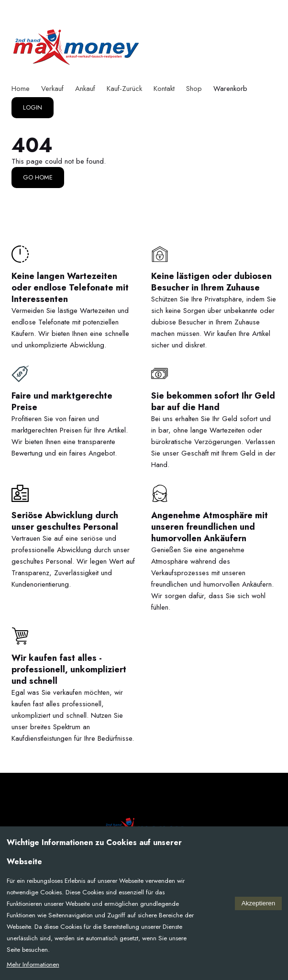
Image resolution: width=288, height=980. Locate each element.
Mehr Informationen (33, 964)
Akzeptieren (258, 903)
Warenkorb (230, 89)
